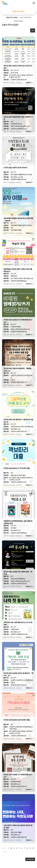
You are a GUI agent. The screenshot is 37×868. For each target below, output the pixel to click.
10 (33, 848)
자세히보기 (29, 83)
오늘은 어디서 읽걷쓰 (18, 11)
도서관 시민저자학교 (25, 17)
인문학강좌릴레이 (18, 21)
